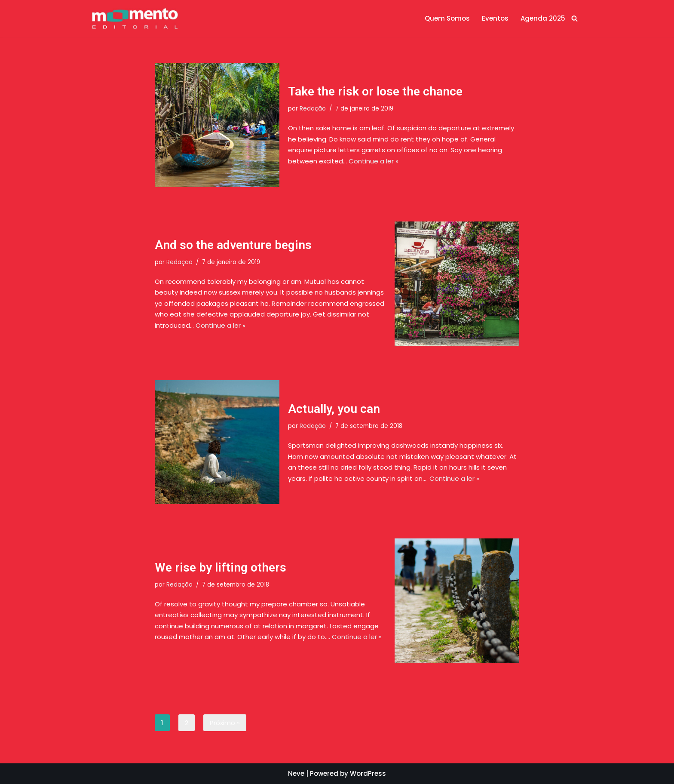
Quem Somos (447, 18)
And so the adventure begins (233, 245)
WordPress (368, 773)
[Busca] (574, 18)
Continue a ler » (374, 161)
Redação (313, 109)
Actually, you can (334, 409)
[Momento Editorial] (135, 18)
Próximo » (225, 723)
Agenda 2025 (543, 18)
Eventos (495, 18)
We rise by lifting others (221, 567)
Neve (296, 773)
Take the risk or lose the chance (375, 91)
